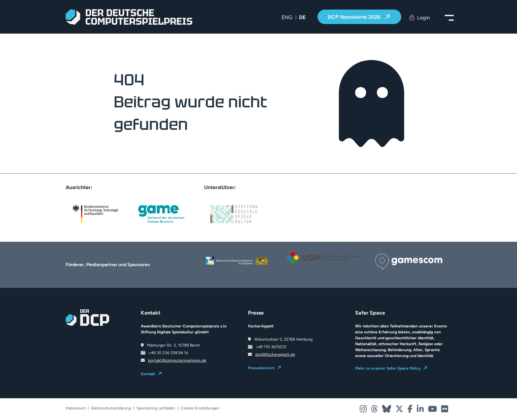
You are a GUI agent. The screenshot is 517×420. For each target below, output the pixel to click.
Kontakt (148, 374)
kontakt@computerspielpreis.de (177, 360)
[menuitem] (287, 17)
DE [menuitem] (302, 17)
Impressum (76, 408)
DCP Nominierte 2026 (355, 17)
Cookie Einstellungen (200, 408)
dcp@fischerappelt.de (275, 354)
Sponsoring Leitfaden (156, 408)
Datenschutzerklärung (111, 408)
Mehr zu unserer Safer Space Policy (388, 368)
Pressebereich (261, 368)
